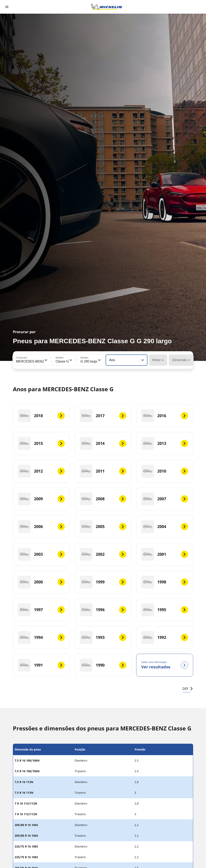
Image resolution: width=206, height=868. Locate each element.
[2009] (41, 499)
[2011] (103, 471)
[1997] (41, 610)
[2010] (165, 471)
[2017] (103, 416)
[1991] (41, 665)
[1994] (41, 637)
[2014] (103, 443)
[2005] (103, 527)
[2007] (165, 499)
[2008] (103, 499)
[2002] (103, 554)
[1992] (165, 637)
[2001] (165, 554)
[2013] (165, 443)
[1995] (165, 610)
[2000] (41, 582)
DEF (188, 689)
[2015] (41, 443)
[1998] (165, 582)
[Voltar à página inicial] (107, 7)
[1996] (103, 610)
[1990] (103, 665)
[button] (45, 360)
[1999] (103, 582)
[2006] (41, 527)
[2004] (165, 527)
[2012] (41, 471)
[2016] (165, 416)
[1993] (103, 637)
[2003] (41, 554)
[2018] (41, 416)
